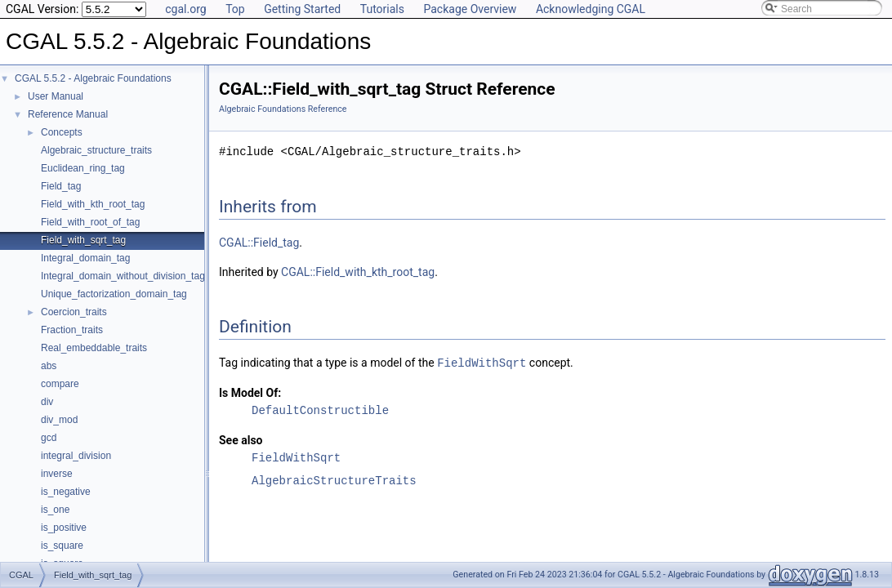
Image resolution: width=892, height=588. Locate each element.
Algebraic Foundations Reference (283, 109)
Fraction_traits (72, 330)
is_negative (66, 492)
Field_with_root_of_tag (90, 222)
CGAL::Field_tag (259, 243)
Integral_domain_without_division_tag (123, 276)
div (47, 402)
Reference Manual (68, 114)
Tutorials (382, 9)
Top (235, 9)
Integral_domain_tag (85, 258)
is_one (55, 510)
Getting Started (302, 9)
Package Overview (470, 9)
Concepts (62, 132)
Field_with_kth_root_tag (93, 204)
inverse (57, 474)
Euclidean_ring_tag (83, 168)
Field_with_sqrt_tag (83, 240)
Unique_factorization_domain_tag (114, 294)
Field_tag (61, 186)
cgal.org (185, 9)
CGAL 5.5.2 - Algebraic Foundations (93, 78)
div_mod (59, 420)
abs (49, 366)
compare (60, 384)
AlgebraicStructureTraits (334, 480)
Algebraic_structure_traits (96, 150)
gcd (49, 438)
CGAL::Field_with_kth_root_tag (358, 272)
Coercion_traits (74, 312)
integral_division (76, 456)
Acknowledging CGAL (591, 9)
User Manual (56, 96)
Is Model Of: (250, 392)
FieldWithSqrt (482, 362)
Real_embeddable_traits (94, 348)
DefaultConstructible (320, 410)
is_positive (64, 528)
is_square (62, 546)
